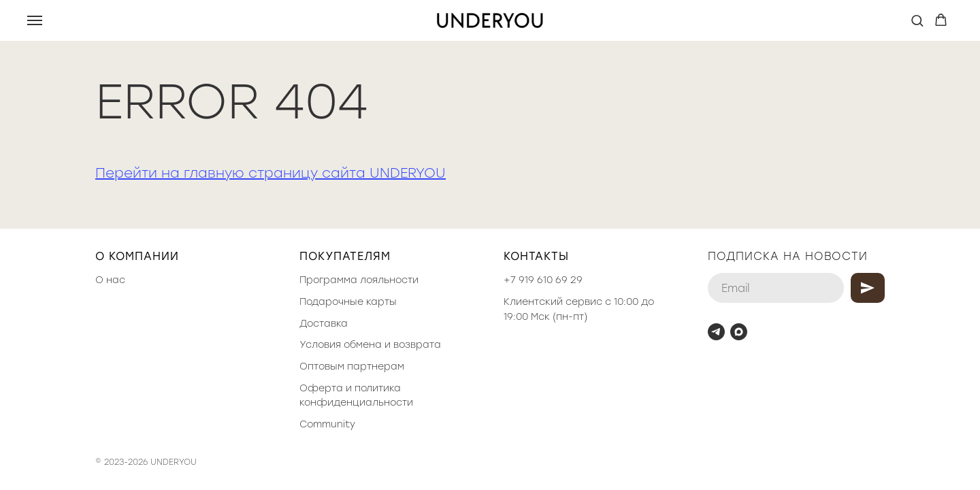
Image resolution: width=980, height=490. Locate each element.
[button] (917, 20)
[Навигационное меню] (35, 20)
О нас (110, 280)
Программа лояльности (359, 280)
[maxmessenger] (739, 332)
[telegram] (716, 332)
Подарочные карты (348, 302)
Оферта (321, 388)
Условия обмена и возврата (370, 345)
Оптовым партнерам (352, 366)
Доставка (324, 324)
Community (327, 424)
